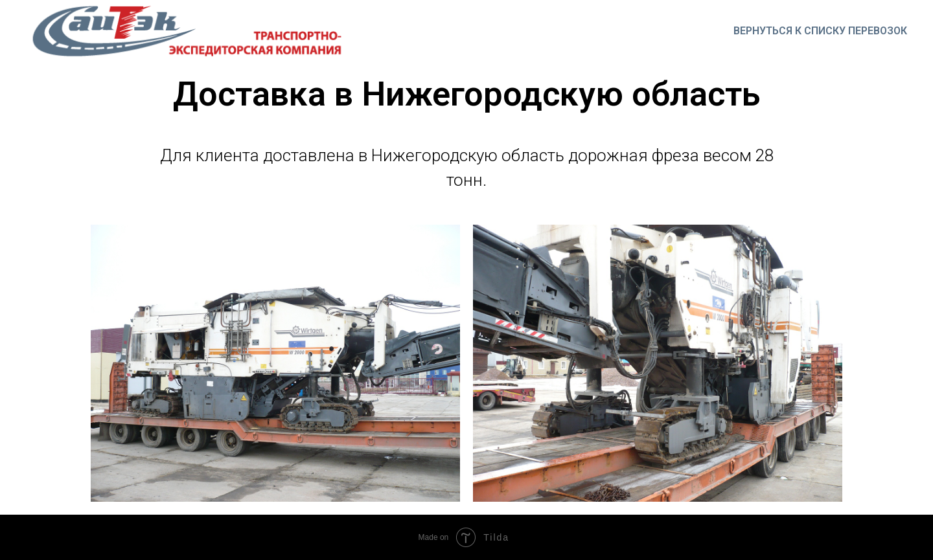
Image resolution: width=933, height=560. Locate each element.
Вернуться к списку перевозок (820, 31)
